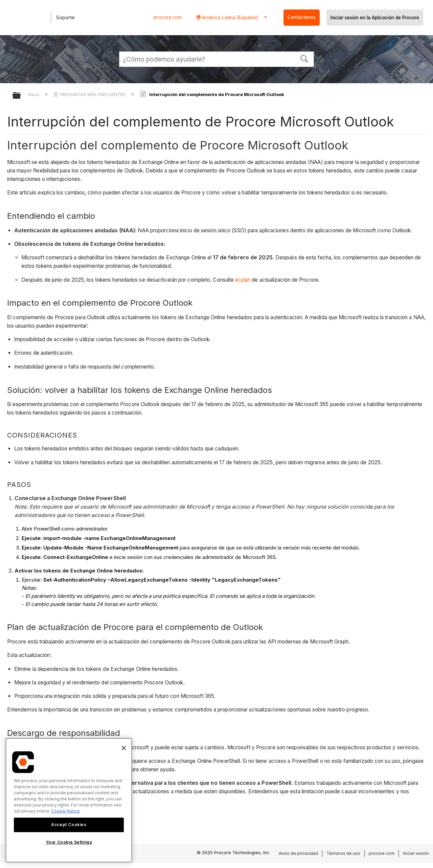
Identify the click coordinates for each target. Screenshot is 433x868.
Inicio (34, 94)
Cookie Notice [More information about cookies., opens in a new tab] (65, 811)
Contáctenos (302, 17)
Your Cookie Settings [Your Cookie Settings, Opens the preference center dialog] (69, 842)
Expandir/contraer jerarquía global (21, 96)
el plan (243, 280)
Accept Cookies (69, 825)
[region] (69, 800)
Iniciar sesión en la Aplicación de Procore (375, 18)
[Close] (124, 748)
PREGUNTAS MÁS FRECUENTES (90, 94)
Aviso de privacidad (298, 853)
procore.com (168, 17)
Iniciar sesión (416, 853)
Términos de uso (343, 853)
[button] (304, 58)
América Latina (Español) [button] (230, 17)
